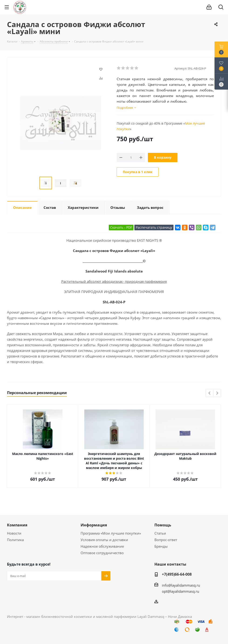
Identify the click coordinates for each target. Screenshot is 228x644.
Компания (17, 525)
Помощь (163, 525)
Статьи (160, 533)
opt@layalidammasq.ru (180, 591)
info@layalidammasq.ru (181, 585)
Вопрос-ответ (166, 540)
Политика (15, 540)
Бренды (161, 546)
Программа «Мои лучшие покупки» (111, 533)
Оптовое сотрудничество (102, 553)
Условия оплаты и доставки (104, 540)
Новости (14, 533)
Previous (210, 393)
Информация (94, 525)
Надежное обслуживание (102, 546)
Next (217, 393)
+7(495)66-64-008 (177, 574)
